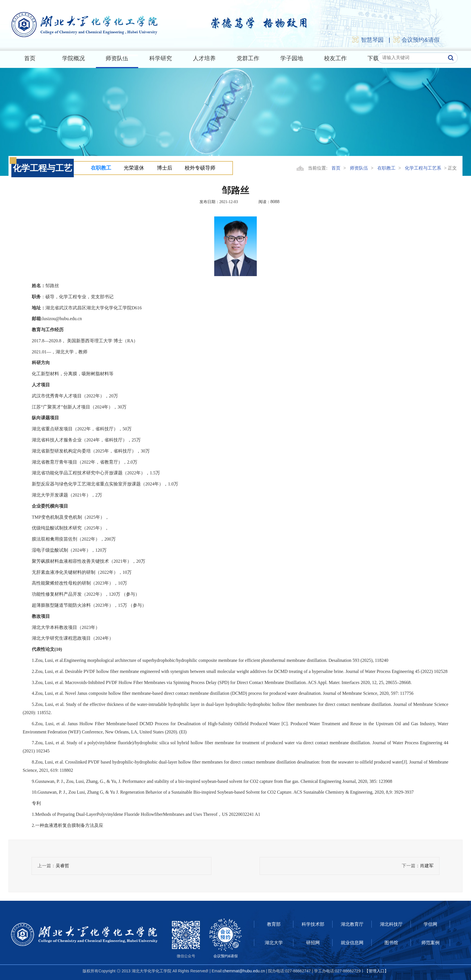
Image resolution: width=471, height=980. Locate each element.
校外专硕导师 (200, 168)
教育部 (274, 924)
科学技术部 (313, 924)
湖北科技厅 (391, 924)
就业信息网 (352, 943)
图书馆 (391, 943)
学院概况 (73, 58)
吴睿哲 (62, 866)
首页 (30, 58)
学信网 (430, 924)
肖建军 (427, 866)
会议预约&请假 (416, 39)
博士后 (165, 168)
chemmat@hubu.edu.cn (244, 971)
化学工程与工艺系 (423, 168)
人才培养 (204, 58)
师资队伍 (117, 58)
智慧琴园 (368, 39)
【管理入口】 (377, 971)
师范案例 (430, 943)
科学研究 (161, 58)
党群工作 (248, 58)
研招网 (313, 943)
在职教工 (101, 168)
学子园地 (292, 58)
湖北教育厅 (352, 924)
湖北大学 (274, 943)
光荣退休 (134, 168)
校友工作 (335, 58)
